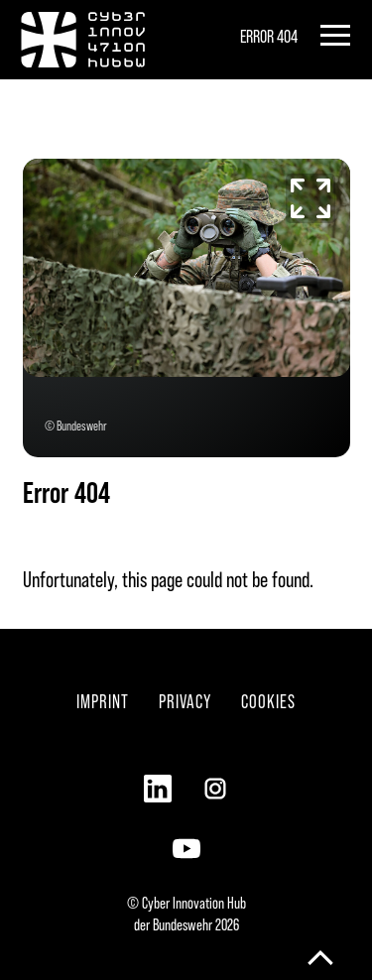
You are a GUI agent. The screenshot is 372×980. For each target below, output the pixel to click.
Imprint (103, 701)
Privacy (185, 701)
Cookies (268, 701)
